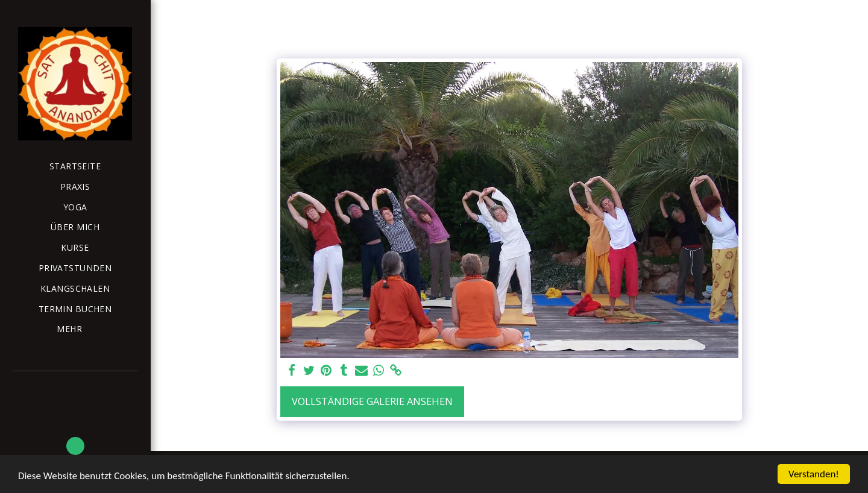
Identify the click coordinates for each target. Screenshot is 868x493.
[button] (75, 446)
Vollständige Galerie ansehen (372, 401)
